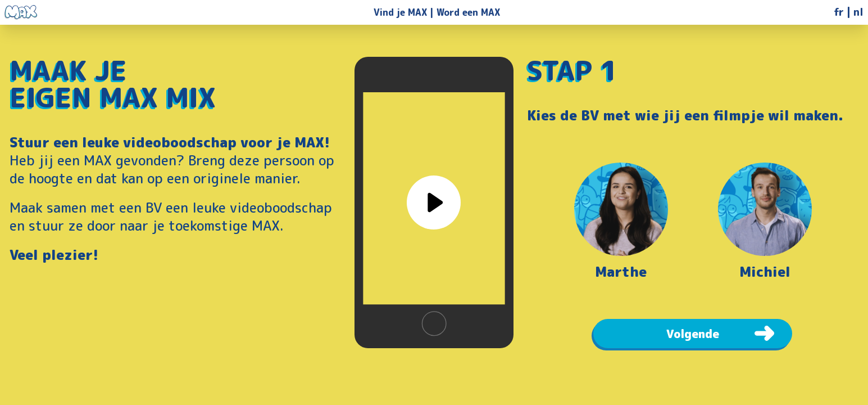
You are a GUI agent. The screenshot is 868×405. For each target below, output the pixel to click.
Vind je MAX (400, 12)
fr (839, 12)
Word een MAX (468, 12)
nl (858, 12)
